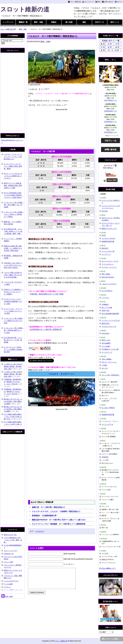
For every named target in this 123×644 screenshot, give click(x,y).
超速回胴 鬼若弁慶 (108, 241)
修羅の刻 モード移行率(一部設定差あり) (48, 507)
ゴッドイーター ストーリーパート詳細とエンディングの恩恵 (13, 311)
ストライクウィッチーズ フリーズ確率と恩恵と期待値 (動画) (13, 166)
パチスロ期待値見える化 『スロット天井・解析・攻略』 (13, 540)
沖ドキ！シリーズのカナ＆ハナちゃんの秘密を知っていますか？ (13, 176)
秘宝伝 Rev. (106, 323)
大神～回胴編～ (107, 359)
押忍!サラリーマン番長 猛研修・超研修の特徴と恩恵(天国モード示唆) (13, 186)
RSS (99, 2)
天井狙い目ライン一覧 (111, 41)
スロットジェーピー (11, 551)
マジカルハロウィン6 (109, 326)
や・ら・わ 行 (113, 50)
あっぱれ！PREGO (108, 408)
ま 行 (103, 50)
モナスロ (105, 368)
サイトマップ (89, 2)
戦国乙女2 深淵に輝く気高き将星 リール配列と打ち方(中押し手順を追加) (13, 248)
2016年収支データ (110, 111)
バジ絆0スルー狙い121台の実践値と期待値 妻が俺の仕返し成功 (13, 366)
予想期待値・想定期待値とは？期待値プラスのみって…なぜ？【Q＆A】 (13, 382)
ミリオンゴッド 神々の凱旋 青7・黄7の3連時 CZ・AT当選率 (14, 205)
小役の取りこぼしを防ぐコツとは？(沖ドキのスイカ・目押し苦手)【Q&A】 (13, 265)
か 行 (110, 44)
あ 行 (103, 44)
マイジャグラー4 (107, 424)
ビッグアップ (106, 254)
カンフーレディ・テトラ (110, 261)
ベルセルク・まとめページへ (62, 374)
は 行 (117, 47)
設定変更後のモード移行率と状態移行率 (46, 329)
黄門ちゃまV (106, 340)
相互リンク (115, 22)
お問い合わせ (108, 2)
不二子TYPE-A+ (107, 291)
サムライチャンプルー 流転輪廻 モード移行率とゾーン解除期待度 (59, 524)
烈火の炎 (105, 211)
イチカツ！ (8, 587)
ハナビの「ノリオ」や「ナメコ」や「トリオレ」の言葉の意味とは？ (13, 157)
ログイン (120, 2)
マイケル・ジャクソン (109, 267)
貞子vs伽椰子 (106, 343)
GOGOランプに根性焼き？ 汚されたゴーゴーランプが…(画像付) (14, 292)
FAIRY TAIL (106, 311)
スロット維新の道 (25, 9)
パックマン (105, 298)
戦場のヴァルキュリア (109, 229)
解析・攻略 (38, 22)
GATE (104, 235)
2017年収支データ (110, 100)
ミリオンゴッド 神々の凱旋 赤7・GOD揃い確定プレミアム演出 (14, 330)
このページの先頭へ (112, 639)
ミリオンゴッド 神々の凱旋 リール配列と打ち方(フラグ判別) (13, 321)
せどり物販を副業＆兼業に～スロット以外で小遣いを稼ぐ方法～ (13, 417)
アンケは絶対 (8, 584)
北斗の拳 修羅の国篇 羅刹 (110, 314)
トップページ (8, 22)
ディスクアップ (107, 352)
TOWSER (105, 457)
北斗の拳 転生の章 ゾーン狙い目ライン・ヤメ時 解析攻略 (13, 340)
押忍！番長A (106, 274)
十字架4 (104, 365)
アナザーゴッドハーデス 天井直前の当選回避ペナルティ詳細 (13, 301)
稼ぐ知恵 (69, 22)
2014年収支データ (110, 132)
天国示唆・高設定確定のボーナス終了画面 (47, 294)
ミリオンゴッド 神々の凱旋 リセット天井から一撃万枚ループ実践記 (14, 214)
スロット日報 (8, 562)
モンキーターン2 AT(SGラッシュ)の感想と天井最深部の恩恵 (13, 350)
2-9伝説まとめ (9, 554)
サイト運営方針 (76, 2)
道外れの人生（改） (11, 535)
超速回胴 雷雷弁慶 (108, 415)
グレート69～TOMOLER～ (111, 375)
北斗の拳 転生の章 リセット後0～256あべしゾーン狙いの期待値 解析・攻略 (13, 231)
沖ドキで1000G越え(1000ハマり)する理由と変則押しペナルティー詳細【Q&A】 (13, 195)
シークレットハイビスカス (111, 320)
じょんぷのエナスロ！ (11, 581)
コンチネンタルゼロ (108, 238)
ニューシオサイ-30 (108, 251)
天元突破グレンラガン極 (110, 349)
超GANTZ (105, 248)
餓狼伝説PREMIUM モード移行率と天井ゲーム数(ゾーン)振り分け (59, 520)
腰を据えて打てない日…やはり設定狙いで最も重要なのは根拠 (13, 401)
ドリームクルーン (108, 264)
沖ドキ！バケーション (109, 362)
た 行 (103, 47)
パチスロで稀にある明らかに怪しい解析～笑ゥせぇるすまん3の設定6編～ (13, 275)
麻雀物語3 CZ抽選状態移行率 (44, 516)
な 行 (110, 47)
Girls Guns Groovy (108, 277)
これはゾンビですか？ (109, 284)
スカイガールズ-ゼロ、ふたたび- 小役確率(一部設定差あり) (56, 511)
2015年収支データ (110, 122)
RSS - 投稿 (7, 597)
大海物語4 (105, 304)
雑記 (84, 22)
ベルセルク (40, 531)
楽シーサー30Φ (107, 308)
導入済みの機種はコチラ (107, 568)
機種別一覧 (23, 22)
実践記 (54, 22)
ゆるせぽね (105, 333)
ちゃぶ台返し (106, 346)
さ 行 (117, 44)
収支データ (100, 22)
